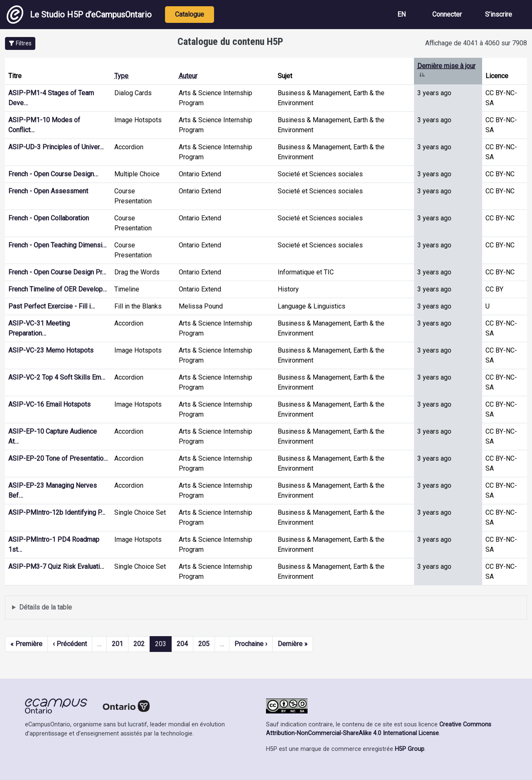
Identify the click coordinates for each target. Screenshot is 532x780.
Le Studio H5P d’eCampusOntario (79, 15)
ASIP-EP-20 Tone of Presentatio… (58, 458)
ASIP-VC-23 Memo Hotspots (51, 350)
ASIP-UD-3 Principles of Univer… (56, 147)
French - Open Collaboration (49, 218)
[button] (20, 43)
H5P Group (410, 749)
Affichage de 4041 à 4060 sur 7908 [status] (476, 43)
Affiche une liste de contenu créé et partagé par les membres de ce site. (266, 608)
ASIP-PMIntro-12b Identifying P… (57, 512)
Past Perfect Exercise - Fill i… (52, 306)
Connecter (447, 14)
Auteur (188, 76)
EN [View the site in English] (401, 14)
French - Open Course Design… (53, 174)
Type (121, 76)
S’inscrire (499, 14)
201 (117, 644)
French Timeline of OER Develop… (58, 289)
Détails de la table (46, 607)
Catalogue (190, 14)
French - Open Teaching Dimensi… (57, 245)
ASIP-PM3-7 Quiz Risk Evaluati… (56, 566)
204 (182, 644)
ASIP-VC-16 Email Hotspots (49, 404)
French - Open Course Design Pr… (57, 272)
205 (204, 644)
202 (139, 644)
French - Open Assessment (48, 191)
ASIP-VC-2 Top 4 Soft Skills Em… (57, 377)
